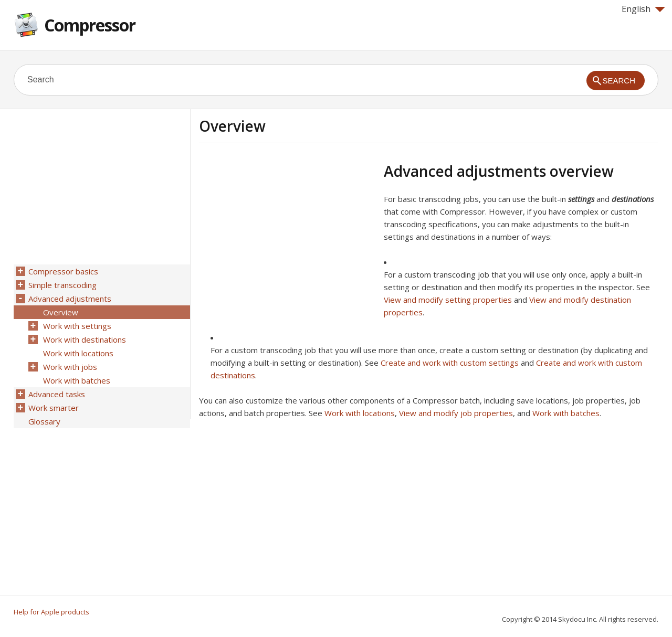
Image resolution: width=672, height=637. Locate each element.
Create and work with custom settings (450, 363)
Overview (61, 312)
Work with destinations (85, 339)
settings (581, 199)
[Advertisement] (287, 236)
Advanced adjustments (70, 299)
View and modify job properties (456, 413)
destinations (633, 199)
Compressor (90, 25)
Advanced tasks (57, 394)
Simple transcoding (62, 285)
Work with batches (566, 413)
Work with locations (360, 413)
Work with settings (77, 326)
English (643, 9)
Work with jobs (70, 367)
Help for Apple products (51, 612)
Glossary (44, 421)
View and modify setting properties (448, 300)
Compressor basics (63, 271)
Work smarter (54, 408)
